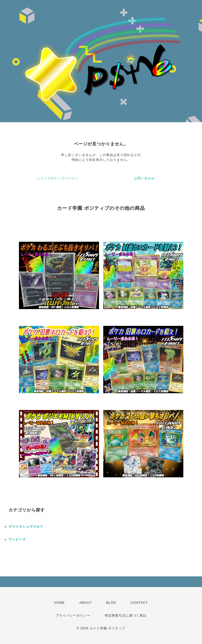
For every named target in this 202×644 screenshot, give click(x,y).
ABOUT (85, 603)
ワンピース (17, 539)
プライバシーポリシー (73, 616)
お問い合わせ (144, 178)
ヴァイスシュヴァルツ (26, 527)
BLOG (111, 603)
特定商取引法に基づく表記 (126, 616)
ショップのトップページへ (58, 178)
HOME (60, 603)
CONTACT (139, 603)
